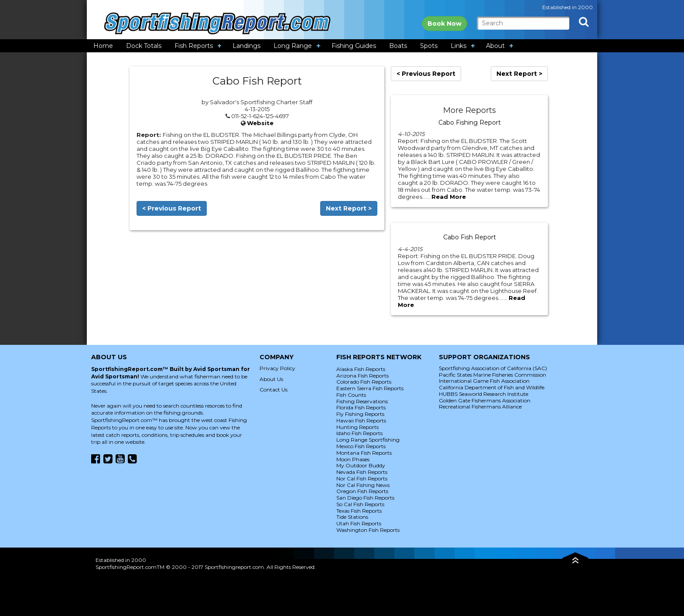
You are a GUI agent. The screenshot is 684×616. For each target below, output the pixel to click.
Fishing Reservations (362, 401)
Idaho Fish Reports (359, 433)
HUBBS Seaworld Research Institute (484, 394)
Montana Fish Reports (364, 453)
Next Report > (349, 208)
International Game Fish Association (484, 381)
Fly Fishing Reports (360, 414)
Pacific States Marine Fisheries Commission (492, 375)
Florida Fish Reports (361, 407)
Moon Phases (353, 459)
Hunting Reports (357, 427)
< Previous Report (172, 208)
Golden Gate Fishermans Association (485, 400)
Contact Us (274, 390)
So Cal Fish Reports (360, 504)
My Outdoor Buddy (361, 465)
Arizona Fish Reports (363, 376)
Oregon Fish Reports (362, 491)
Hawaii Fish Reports (361, 420)
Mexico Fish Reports (361, 446)
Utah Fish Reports (359, 523)
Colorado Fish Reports (364, 382)
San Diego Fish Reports (365, 498)
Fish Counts (351, 395)
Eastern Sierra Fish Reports (370, 388)
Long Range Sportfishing (368, 440)
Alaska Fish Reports (361, 369)
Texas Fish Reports (359, 511)
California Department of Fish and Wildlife (492, 387)
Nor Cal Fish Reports (362, 478)
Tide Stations (352, 517)
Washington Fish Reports (368, 530)
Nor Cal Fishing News (363, 485)
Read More (449, 197)
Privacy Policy (277, 368)
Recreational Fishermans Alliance (480, 407)
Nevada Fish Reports (362, 472)
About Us (271, 379)
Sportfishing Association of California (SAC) (493, 368)
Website (260, 123)
